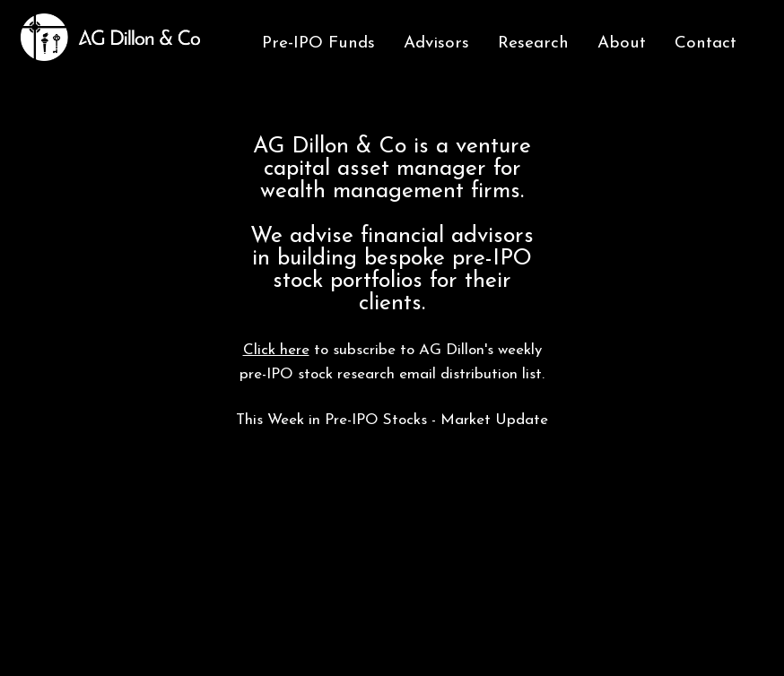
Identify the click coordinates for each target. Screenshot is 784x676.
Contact (706, 43)
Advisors (436, 43)
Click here (276, 350)
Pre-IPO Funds (318, 43)
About (622, 43)
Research (533, 43)
